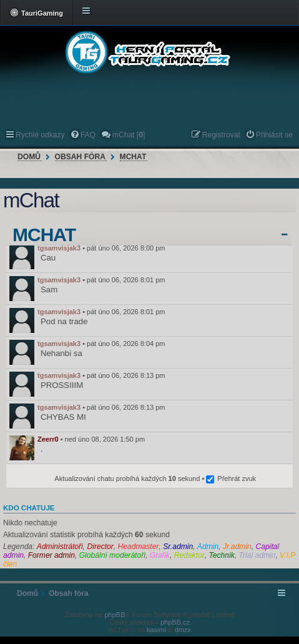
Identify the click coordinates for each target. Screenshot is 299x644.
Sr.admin (178, 547)
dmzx (183, 630)
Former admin (51, 555)
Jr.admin (237, 547)
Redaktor (189, 555)
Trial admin (257, 555)
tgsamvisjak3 (59, 248)
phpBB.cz (175, 622)
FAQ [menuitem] (88, 135)
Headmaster (139, 547)
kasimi (156, 630)
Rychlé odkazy (40, 135)
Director (100, 547)
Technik (221, 555)
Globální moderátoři (112, 555)
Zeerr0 (48, 439)
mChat (133, 157)
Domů (29, 157)
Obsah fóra (80, 157)
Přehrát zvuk (237, 478)
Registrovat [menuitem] (221, 135)
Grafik (160, 555)
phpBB (115, 615)
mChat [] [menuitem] (129, 135)
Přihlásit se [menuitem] (274, 135)
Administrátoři (60, 547)
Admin (208, 547)
